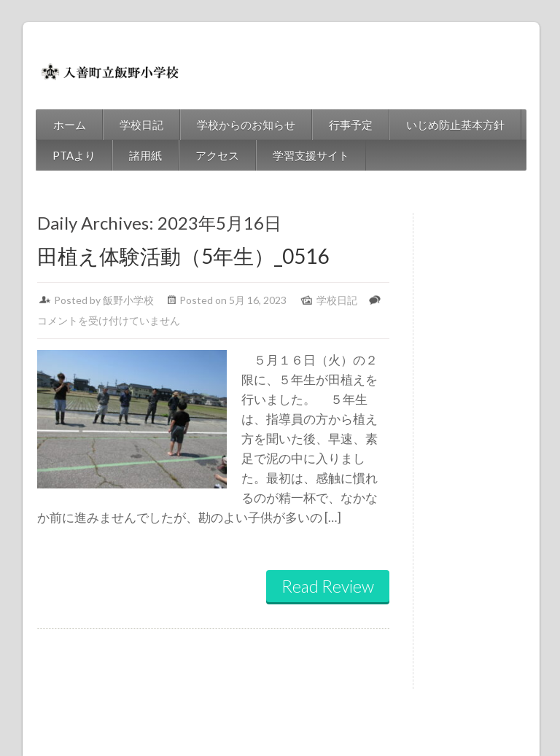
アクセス (198, 155)
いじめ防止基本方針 (436, 125)
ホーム (51, 125)
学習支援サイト (292, 155)
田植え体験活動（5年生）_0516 (164, 256)
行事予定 (332, 125)
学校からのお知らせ (227, 125)
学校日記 (122, 125)
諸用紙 (127, 155)
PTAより (55, 155)
